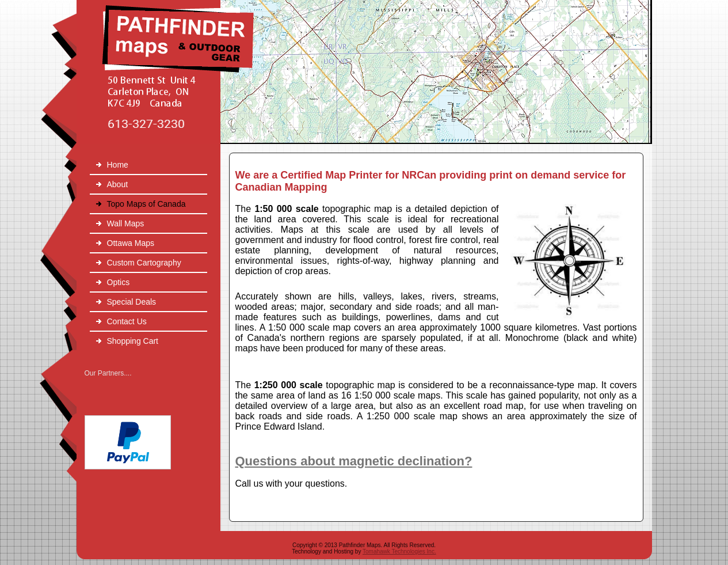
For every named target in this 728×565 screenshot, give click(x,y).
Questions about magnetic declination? (354, 461)
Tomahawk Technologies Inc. (399, 551)
